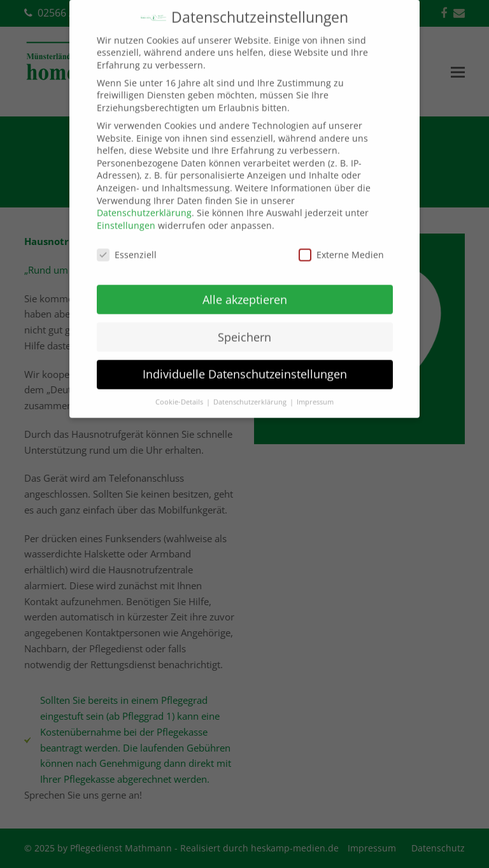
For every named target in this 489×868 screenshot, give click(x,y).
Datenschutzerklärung (144, 201)
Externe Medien (341, 243)
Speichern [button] (244, 325)
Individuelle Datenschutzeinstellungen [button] (245, 362)
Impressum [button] (315, 390)
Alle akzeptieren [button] (245, 287)
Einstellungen (126, 213)
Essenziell (127, 243)
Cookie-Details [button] (180, 390)
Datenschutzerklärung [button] (251, 390)
